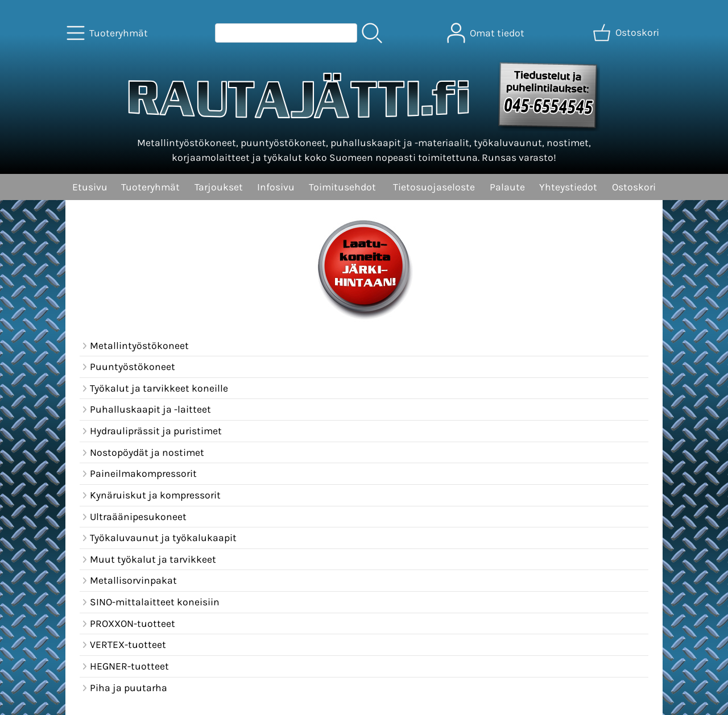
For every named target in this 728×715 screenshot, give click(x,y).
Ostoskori (634, 187)
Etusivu (90, 187)
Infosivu (276, 187)
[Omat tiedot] (487, 33)
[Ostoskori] (627, 33)
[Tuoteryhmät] (108, 33)
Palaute (507, 187)
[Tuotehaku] (286, 33)
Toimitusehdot (342, 187)
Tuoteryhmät (150, 187)
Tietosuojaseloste (434, 187)
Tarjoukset (219, 187)
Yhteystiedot (568, 187)
